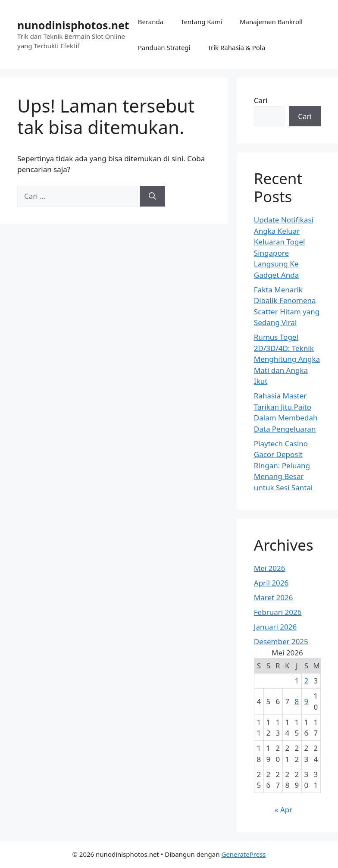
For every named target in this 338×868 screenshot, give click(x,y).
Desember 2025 (281, 641)
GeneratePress (243, 854)
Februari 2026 (278, 612)
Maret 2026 (274, 597)
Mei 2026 (270, 568)
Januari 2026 (275, 627)
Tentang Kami (202, 22)
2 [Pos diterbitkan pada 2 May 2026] (307, 681)
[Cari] (152, 196)
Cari (261, 100)
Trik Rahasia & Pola (236, 47)
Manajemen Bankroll (271, 22)
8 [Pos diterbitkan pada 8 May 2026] (297, 701)
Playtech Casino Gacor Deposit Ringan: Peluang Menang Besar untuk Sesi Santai (283, 465)
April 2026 (271, 583)
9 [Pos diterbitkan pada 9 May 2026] (307, 701)
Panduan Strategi (164, 47)
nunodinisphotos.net (73, 25)
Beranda (151, 22)
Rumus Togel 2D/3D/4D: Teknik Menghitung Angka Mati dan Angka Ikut (287, 359)
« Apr (283, 810)
